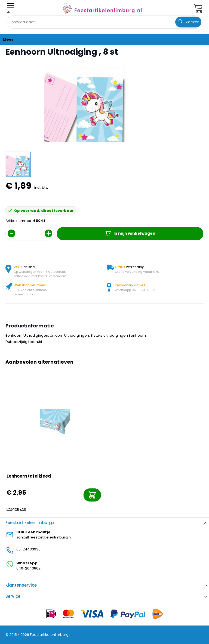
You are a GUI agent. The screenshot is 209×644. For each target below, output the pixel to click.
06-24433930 (28, 549)
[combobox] (104, 22)
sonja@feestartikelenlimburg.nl (44, 537)
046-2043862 (28, 568)
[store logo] (102, 9)
